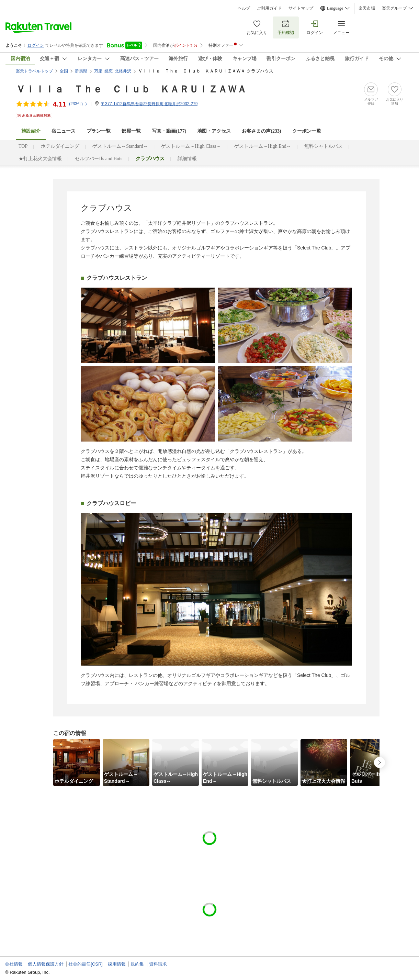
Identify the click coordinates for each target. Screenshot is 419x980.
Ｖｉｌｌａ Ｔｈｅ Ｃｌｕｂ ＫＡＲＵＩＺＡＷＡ (131, 89)
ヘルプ (244, 8)
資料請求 (158, 964)
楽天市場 (367, 8)
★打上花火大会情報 (40, 159)
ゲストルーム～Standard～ (120, 146)
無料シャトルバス (324, 146)
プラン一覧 (99, 131)
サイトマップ (301, 8)
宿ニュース (64, 131)
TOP (23, 146)
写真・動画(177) (169, 131)
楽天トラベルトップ (34, 71)
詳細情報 (187, 159)
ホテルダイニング (60, 146)
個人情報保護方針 (46, 964)
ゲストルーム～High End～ (263, 146)
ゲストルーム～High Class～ (191, 146)
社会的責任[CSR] (86, 964)
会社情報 (14, 964)
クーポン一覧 (307, 131)
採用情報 (117, 964)
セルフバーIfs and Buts (99, 159)
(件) (79, 104)
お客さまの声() (261, 131)
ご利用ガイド (269, 8)
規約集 (137, 964)
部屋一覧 (131, 131)
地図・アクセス (214, 131)
